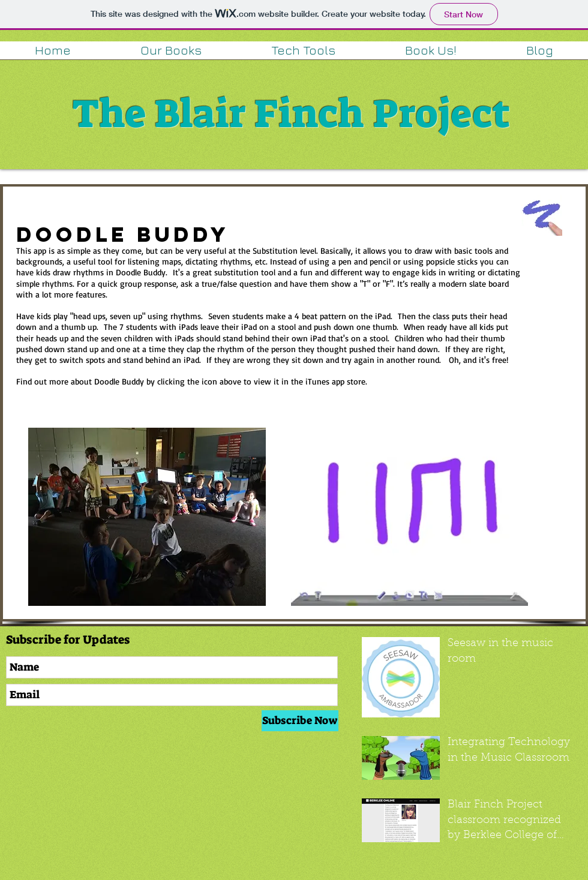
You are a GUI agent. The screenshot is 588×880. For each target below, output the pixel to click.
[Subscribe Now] (300, 721)
